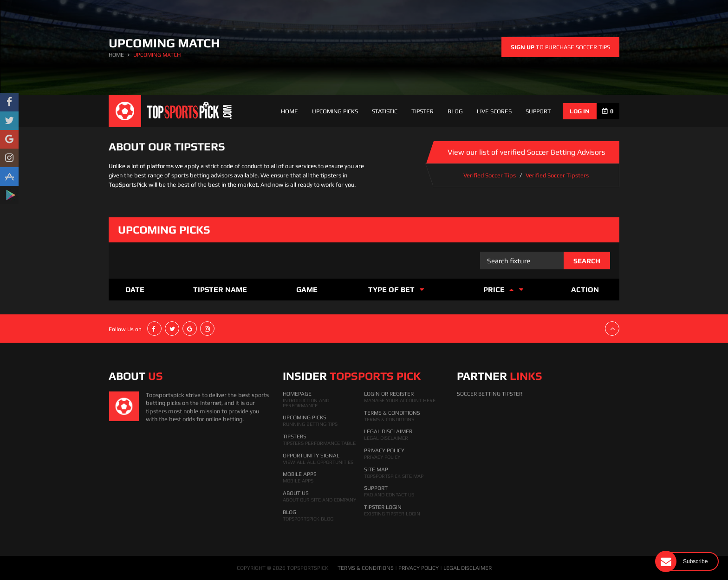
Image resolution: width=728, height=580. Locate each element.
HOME (116, 55)
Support (376, 488)
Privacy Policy (384, 450)
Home (289, 111)
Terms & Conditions (392, 413)
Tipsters (295, 437)
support (538, 111)
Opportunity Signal (311, 456)
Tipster (422, 111)
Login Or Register (389, 394)
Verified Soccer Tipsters (557, 175)
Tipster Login (383, 507)
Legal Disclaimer (388, 431)
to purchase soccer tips (560, 47)
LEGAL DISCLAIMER (468, 568)
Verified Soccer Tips (490, 175)
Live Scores (494, 111)
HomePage (297, 394)
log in (580, 111)
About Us (296, 493)
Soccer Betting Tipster (490, 394)
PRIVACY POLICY (419, 568)
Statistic (385, 111)
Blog (455, 111)
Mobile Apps (300, 474)
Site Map (376, 469)
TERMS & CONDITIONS (366, 568)
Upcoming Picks (335, 111)
